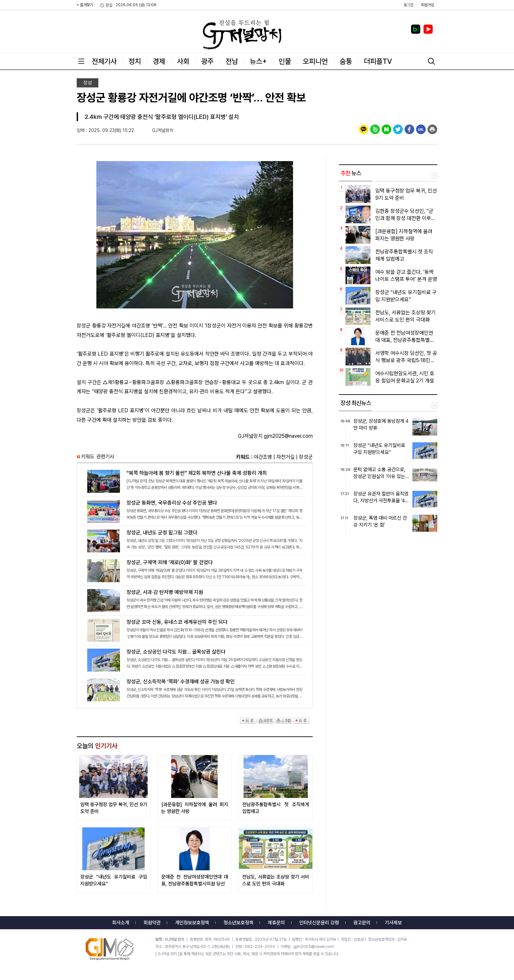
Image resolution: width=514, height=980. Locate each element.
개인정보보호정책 (192, 923)
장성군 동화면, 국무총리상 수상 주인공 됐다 (195, 510)
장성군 (306, 457)
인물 (285, 61)
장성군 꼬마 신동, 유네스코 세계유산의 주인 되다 (195, 629)
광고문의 (362, 923)
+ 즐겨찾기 (85, 5)
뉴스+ (258, 61)
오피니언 (315, 61)
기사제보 (393, 923)
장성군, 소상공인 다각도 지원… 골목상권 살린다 (195, 659)
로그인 (408, 5)
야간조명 (263, 457)
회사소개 (121, 923)
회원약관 (152, 923)
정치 (135, 61)
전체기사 (104, 61)
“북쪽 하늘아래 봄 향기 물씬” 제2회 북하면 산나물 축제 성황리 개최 (195, 480)
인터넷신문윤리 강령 (319, 923)
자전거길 (286, 457)
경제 (159, 61)
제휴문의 (276, 923)
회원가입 (427, 5)
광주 (208, 61)
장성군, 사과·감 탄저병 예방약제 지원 (195, 600)
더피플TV (378, 61)
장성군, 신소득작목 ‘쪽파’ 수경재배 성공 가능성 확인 (195, 689)
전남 (232, 61)
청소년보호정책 (238, 923)
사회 (183, 61)
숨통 (346, 61)
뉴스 (351, 173)
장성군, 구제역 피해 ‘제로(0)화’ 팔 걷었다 (195, 570)
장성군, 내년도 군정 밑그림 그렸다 (195, 540)
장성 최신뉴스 (356, 403)
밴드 (459, 11)
